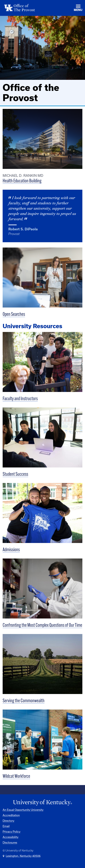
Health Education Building (22, 181)
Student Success (15, 474)
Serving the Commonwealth (24, 701)
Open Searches (14, 315)
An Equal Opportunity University (23, 810)
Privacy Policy (12, 832)
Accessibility (11, 837)
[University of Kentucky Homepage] (42, 803)
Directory (8, 821)
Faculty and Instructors (20, 399)
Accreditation (11, 815)
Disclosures (10, 842)
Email (6, 826)
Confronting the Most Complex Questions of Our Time (42, 626)
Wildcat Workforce (16, 777)
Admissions (11, 550)
